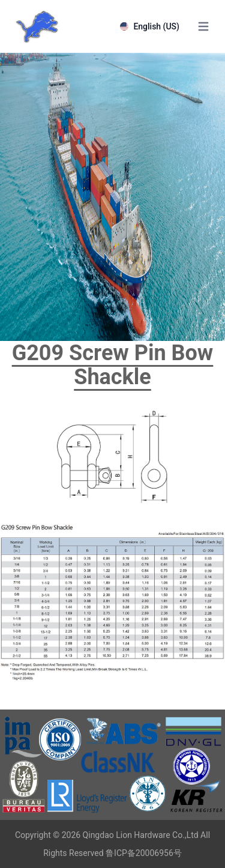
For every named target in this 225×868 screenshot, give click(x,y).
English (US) (150, 26)
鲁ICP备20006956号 (144, 853)
